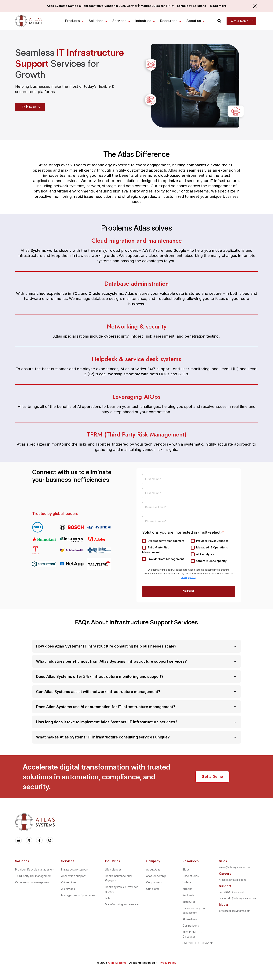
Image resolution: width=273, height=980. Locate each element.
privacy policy (188, 577)
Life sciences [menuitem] (113, 869)
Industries (143, 21)
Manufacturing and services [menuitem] (122, 904)
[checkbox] (189, 551)
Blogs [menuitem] (186, 869)
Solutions (96, 21)
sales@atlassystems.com (234, 867)
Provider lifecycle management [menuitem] (35, 869)
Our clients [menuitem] (153, 889)
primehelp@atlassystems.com (237, 898)
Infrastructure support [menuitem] (75, 869)
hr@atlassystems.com (232, 880)
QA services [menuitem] (69, 882)
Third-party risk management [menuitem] (33, 876)
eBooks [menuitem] (187, 889)
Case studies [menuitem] (191, 876)
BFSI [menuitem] (108, 898)
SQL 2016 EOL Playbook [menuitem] (198, 943)
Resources (169, 21)
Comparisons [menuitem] (191, 926)
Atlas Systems (117, 963)
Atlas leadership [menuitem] (156, 876)
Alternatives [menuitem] (190, 919)
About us (194, 21)
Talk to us (29, 107)
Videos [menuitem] (187, 882)
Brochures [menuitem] (189, 902)
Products (73, 21)
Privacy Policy (167, 963)
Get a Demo (240, 21)
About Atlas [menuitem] (153, 869)
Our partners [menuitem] (154, 882)
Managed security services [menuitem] (78, 895)
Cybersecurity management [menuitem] (32, 882)
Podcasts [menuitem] (188, 895)
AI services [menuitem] (68, 889)
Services (119, 21)
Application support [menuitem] (73, 876)
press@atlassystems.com (235, 911)
